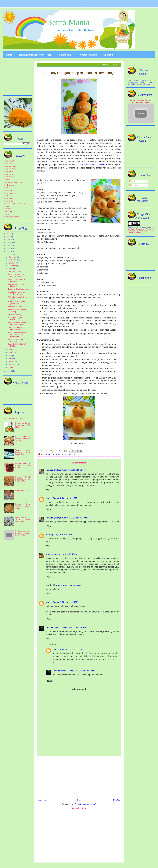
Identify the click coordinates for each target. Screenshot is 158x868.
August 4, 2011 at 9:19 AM (65, 498)
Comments (134, 186)
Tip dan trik (8, 212)
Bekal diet (8, 164)
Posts (132, 182)
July (10, 350)
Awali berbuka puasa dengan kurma (16, 340)
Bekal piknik (9, 174)
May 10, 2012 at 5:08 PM (71, 649)
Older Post (117, 800)
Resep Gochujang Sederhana (15, 418)
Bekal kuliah (9, 172)
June (11, 353)
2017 (9, 237)
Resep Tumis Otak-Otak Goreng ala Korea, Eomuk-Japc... (17, 334)
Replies (52, 644)
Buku (6, 188)
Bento (7, 180)
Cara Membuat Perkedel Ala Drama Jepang (23, 439)
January (12, 367)
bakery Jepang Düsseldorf (95, 165)
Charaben (8, 190)
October (12, 263)
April (11, 359)
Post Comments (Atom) (85, 804)
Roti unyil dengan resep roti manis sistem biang (18, 323)
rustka (64, 454)
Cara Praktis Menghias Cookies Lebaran (17, 293)
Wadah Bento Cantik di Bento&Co (17, 280)
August (11, 269)
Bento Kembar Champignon (18, 289)
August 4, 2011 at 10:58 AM (68, 585)
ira (47, 534)
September (13, 266)
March (11, 361)
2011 (9, 254)
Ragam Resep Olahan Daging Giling (23, 506)
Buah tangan (9, 185)
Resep (48, 454)
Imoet (48, 554)
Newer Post (42, 800)
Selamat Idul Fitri (14, 271)
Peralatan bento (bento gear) (15, 204)
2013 (9, 249)
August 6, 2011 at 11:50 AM (65, 602)
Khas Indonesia (10, 193)
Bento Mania (68, 22)
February (12, 365)
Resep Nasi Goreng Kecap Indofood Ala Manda (23, 425)
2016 (9, 240)
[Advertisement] (79, 835)
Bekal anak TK (10, 161)
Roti (52, 454)
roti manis (58, 454)
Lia (47, 498)
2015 (9, 243)
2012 (9, 251)
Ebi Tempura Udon (15, 307)
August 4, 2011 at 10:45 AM (65, 554)
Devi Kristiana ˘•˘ (54, 627)
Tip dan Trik (71, 454)
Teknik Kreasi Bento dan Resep (35, 55)
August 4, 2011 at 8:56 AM (74, 470)
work (134, 227)
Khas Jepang (9, 198)
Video (6, 214)
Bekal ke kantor (10, 169)
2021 (9, 234)
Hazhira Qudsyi (53, 470)
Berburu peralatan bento (13, 182)
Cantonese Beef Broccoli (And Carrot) (17, 303)
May (10, 356)
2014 (9, 245)
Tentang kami (65, 55)
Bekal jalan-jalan (10, 166)
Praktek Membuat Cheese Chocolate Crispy (23, 465)
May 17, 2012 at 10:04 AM (82, 671)
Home (9, 55)
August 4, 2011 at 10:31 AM (62, 534)
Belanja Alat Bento (22, 491)
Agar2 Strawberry (15, 315)
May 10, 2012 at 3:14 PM (74, 627)
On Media (108, 55)
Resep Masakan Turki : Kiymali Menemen (17, 275)
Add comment (79, 689)
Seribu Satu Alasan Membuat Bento (15, 328)
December (13, 257)
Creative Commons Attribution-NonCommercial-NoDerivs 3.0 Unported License (141, 231)
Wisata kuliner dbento (12, 217)
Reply (48, 489)
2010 (9, 371)
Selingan (8, 209)
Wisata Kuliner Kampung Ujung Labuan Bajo (23, 452)
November (13, 260)
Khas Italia (8, 196)
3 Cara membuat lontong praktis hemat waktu (23, 533)
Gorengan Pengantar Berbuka (16, 319)
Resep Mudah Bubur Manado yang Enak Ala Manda (23, 479)
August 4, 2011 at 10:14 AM (74, 518)
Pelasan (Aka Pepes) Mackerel (16, 285)
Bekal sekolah (10, 177)
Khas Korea (9, 201)
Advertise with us (88, 55)
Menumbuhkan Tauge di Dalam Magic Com (23, 519)
